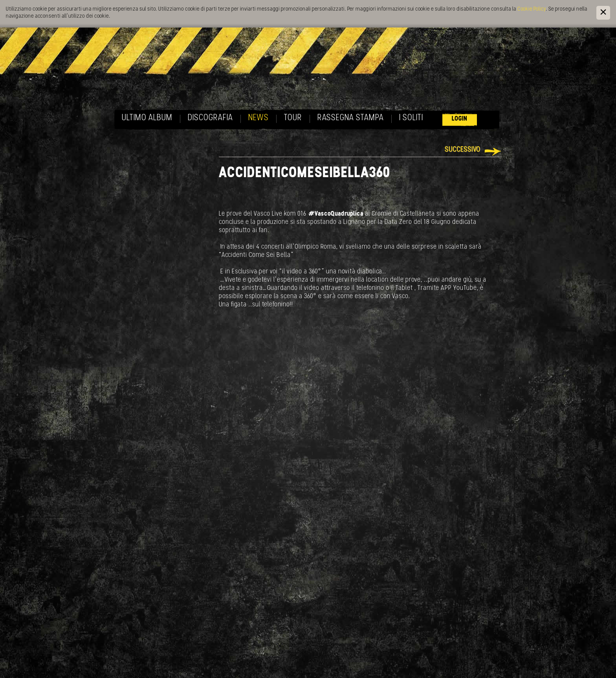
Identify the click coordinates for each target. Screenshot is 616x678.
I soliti (411, 118)
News (258, 118)
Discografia (210, 118)
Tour (293, 118)
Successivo (463, 150)
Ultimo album (147, 118)
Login (460, 119)
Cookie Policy (532, 9)
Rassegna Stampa (351, 118)
